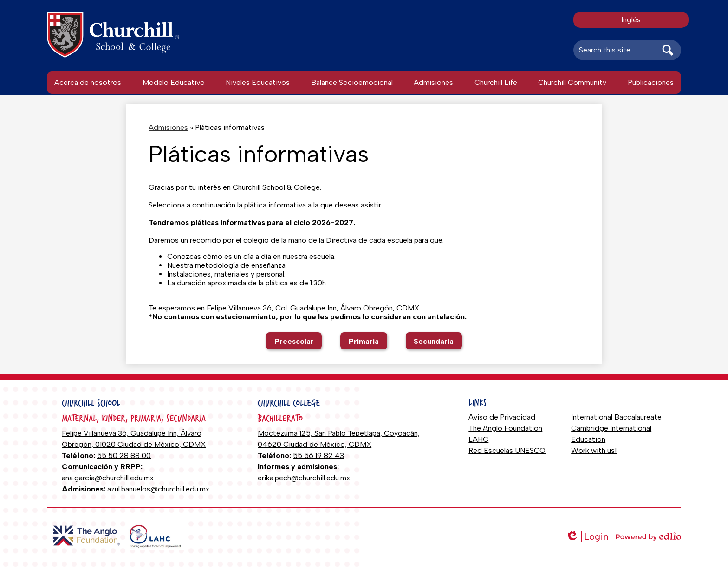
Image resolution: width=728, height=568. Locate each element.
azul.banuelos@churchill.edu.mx (158, 489)
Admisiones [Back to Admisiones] (168, 127)
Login (587, 537)
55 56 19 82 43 (318, 455)
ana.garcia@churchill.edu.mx (108, 478)
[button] (88, 83)
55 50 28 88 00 (124, 455)
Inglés (631, 20)
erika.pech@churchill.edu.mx (304, 478)
